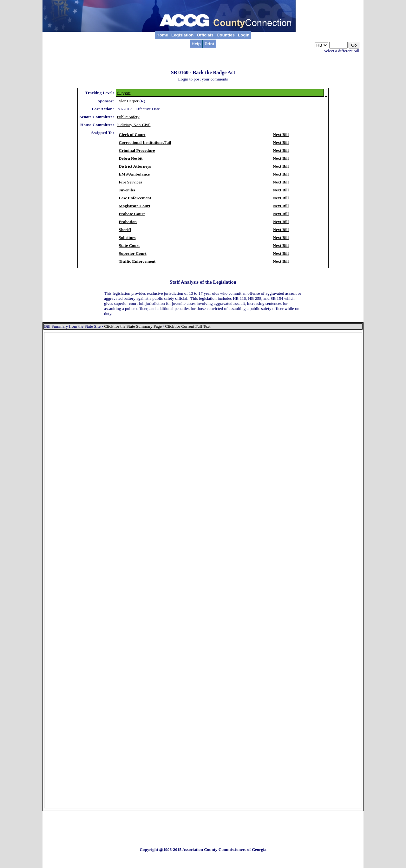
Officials (205, 35)
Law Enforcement (135, 198)
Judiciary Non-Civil (134, 125)
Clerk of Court (132, 135)
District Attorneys (135, 166)
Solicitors (127, 238)
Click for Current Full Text (188, 326)
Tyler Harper (128, 101)
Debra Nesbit (131, 158)
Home (162, 35)
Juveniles (127, 190)
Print (209, 44)
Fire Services (130, 182)
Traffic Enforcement (137, 261)
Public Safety (128, 117)
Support (124, 93)
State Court (129, 245)
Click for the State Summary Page (133, 326)
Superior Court (133, 253)
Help (196, 44)
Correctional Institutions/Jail (145, 142)
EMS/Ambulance (134, 174)
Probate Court (132, 214)
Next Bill (281, 135)
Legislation (182, 35)
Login (244, 35)
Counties (226, 35)
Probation (128, 222)
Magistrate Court (134, 206)
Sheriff (125, 230)
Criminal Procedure (137, 150)
